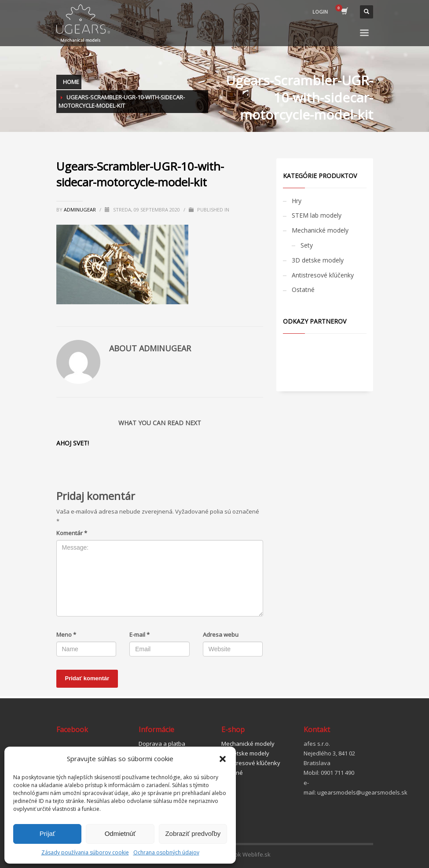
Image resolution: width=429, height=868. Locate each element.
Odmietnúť (120, 833)
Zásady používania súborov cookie (85, 852)
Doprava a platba (162, 744)
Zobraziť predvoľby (193, 833)
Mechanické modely (320, 230)
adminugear (81, 210)
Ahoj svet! (73, 443)
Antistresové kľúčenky (323, 275)
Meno (66, 635)
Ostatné (303, 290)
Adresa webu (221, 635)
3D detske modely (318, 260)
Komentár (72, 533)
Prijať (48, 833)
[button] (223, 759)
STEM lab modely (317, 215)
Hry (297, 201)
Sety (307, 245)
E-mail (139, 635)
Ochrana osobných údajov (166, 852)
